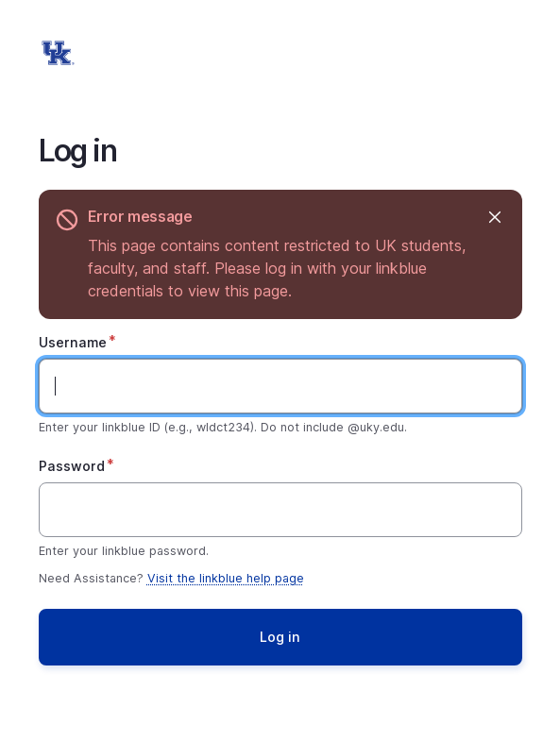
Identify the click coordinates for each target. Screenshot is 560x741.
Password (72, 466)
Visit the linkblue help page (226, 578)
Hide (494, 217)
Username (73, 342)
